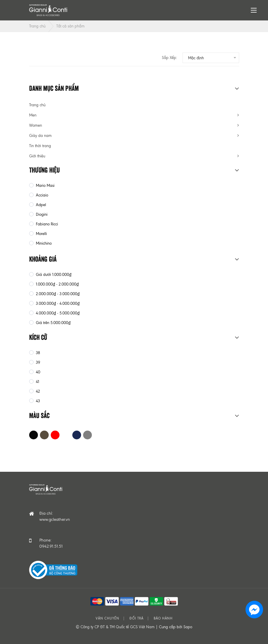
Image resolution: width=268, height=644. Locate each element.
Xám (87, 435)
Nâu (44, 435)
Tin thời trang (40, 146)
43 (37, 401)
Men (33, 115)
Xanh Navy (77, 435)
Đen (34, 435)
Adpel (40, 205)
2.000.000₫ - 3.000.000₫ (57, 294)
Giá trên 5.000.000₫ (53, 323)
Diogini (41, 214)
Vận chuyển (107, 618)
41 (37, 382)
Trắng (66, 435)
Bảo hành (163, 618)
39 (37, 362)
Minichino (43, 243)
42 (37, 391)
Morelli (41, 234)
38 (37, 353)
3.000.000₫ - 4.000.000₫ (57, 303)
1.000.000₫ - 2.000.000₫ (57, 284)
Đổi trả (136, 618)
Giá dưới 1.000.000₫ (53, 275)
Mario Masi (45, 186)
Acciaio (41, 195)
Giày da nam (40, 136)
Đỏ (55, 435)
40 (37, 372)
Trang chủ (37, 26)
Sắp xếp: (169, 58)
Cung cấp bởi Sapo (176, 627)
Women (36, 125)
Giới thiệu (37, 156)
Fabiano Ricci (46, 224)
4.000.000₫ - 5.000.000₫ (57, 313)
